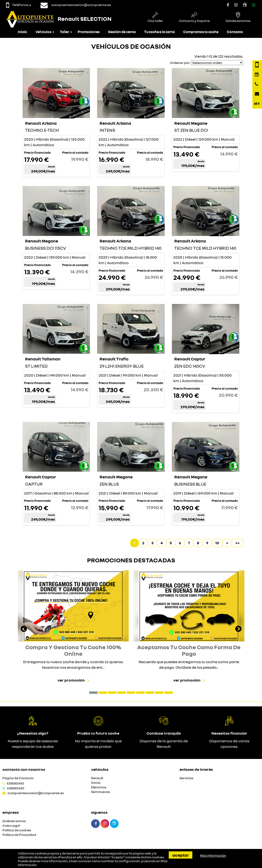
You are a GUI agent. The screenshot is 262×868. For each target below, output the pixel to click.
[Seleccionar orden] (217, 63)
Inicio (22, 32)
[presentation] (24, 629)
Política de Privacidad (19, 835)
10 (217, 543)
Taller (64, 32)
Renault (97, 778)
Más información (213, 855)
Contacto (235, 32)
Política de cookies (17, 830)
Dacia (96, 783)
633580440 (15, 783)
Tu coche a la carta (159, 32)
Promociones (89, 32)
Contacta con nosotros (24, 769)
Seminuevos (101, 792)
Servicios (186, 778)
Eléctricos (99, 787)
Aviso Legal (11, 826)
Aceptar (181, 855)
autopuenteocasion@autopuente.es (36, 793)
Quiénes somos (14, 821)
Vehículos (43, 32)
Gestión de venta (122, 32)
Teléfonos (17, 5)
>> (237, 543)
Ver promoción (71, 680)
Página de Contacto (18, 778)
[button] (93, 693)
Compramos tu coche (201, 32)
